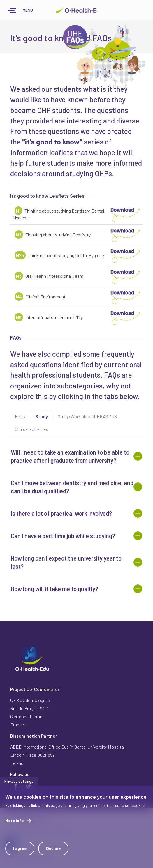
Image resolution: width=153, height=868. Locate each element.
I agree (20, 853)
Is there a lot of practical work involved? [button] (61, 513)
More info (15, 825)
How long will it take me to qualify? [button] (54, 589)
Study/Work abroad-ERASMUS (87, 416)
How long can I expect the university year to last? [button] (66, 562)
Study (44, 418)
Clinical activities (31, 429)
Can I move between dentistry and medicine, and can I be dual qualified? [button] (72, 487)
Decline (53, 853)
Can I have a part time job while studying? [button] (63, 536)
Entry (20, 416)
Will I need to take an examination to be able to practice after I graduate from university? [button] (70, 456)
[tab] (76, 456)
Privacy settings (19, 785)
